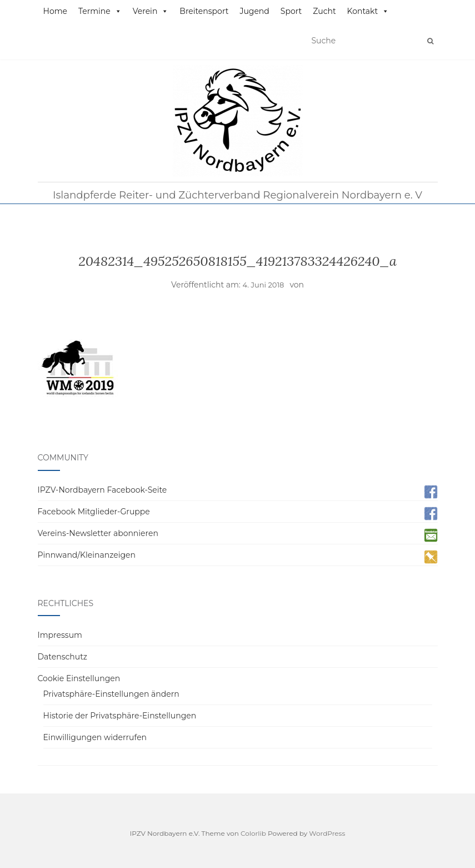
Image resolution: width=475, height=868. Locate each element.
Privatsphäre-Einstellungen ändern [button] (111, 694)
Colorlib (253, 833)
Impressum (60, 635)
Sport (291, 11)
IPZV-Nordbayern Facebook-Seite (102, 490)
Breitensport (204, 11)
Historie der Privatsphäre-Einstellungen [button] (120, 716)
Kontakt (368, 11)
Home (55, 11)
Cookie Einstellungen (79, 678)
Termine (100, 11)
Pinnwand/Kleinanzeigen (87, 555)
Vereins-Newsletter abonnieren (98, 533)
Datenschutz (62, 657)
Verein (151, 11)
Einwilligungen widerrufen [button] (95, 737)
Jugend (254, 11)
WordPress (327, 833)
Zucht (324, 11)
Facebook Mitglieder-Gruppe (94, 512)
